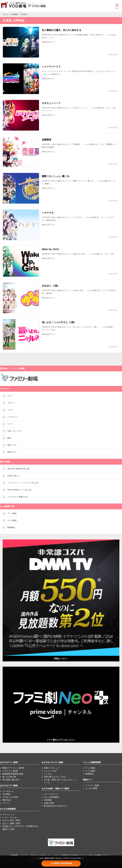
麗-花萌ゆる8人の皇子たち (56, 806)
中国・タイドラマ (15, 431)
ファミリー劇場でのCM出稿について (70, 855)
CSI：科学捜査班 (51, 797)
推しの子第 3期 (9, 777)
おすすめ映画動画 (8, 809)
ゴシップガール (51, 794)
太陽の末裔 (49, 803)
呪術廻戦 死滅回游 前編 (13, 774)
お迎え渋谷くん (14, 476)
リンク (24, 855)
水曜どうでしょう (52, 768)
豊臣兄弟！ (7, 800)
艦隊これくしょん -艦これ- (56, 176)
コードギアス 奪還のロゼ (18, 497)
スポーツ (11, 403)
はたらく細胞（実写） (12, 823)
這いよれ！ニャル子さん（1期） (59, 322)
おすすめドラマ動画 (9, 786)
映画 (9, 438)
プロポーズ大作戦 (10, 797)
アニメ (10, 396)
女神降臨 (48, 800)
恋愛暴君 (47, 140)
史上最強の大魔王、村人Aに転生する (62, 30)
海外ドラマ (12, 445)
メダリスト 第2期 (10, 771)
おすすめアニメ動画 (9, 762)
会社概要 (14, 855)
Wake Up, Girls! (51, 249)
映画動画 (11, 527)
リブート (6, 803)
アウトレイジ (8, 814)
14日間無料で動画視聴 (61, 863)
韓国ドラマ (12, 452)
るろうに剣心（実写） (12, 820)
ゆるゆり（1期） (51, 286)
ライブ (10, 424)
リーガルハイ (8, 791)
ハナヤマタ (48, 213)
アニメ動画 (12, 513)
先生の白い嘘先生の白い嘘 (18, 469)
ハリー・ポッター (10, 817)
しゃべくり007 (50, 771)
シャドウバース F (51, 67)
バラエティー (13, 417)
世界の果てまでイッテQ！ (55, 777)
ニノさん (48, 774)
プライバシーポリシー (40, 855)
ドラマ (10, 410)
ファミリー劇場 (92, 785)
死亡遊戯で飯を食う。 (12, 780)
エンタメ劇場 (91, 788)
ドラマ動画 (12, 520)
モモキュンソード (51, 103)
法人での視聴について (99, 855)
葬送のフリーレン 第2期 (13, 768)
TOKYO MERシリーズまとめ (19, 490)
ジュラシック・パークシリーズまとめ (23, 483)
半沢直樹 (6, 794)
